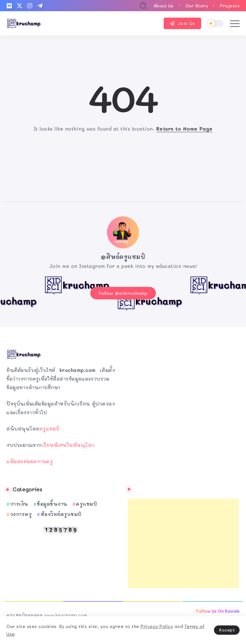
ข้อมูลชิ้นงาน (52, 503)
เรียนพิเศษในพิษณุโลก (68, 444)
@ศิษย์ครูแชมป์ (123, 257)
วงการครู (21, 513)
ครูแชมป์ (49, 427)
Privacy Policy (157, 626)
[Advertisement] (183, 543)
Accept (227, 630)
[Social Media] (9, 6)
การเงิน (19, 503)
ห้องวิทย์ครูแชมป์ (61, 513)
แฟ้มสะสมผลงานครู (30, 460)
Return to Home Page (184, 129)
